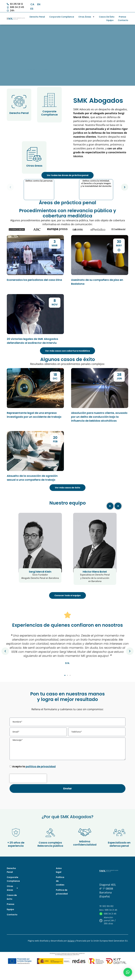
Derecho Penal (37, 17)
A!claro (71, 957)
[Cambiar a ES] (32, 9)
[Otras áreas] (34, 154)
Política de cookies (60, 898)
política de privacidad (41, 783)
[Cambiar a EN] (39, 4)
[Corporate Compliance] (49, 100)
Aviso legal (59, 887)
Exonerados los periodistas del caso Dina (34, 291)
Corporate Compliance (62, 17)
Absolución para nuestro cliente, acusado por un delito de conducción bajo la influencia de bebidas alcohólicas (99, 428)
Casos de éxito (107, 17)
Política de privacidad (61, 909)
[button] (11, 193)
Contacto (123, 20)
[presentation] (28, 795)
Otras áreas (86, 17)
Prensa (122, 17)
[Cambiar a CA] (32, 4)
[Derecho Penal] (19, 102)
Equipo (110, 20)
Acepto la (34, 783)
